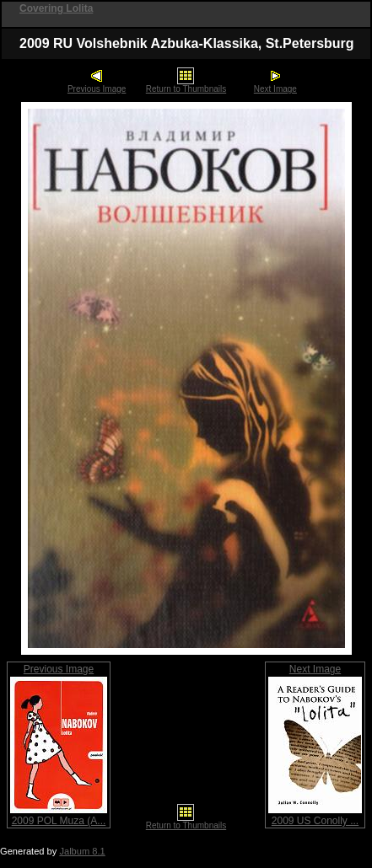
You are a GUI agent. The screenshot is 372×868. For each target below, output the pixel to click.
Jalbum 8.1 (82, 851)
